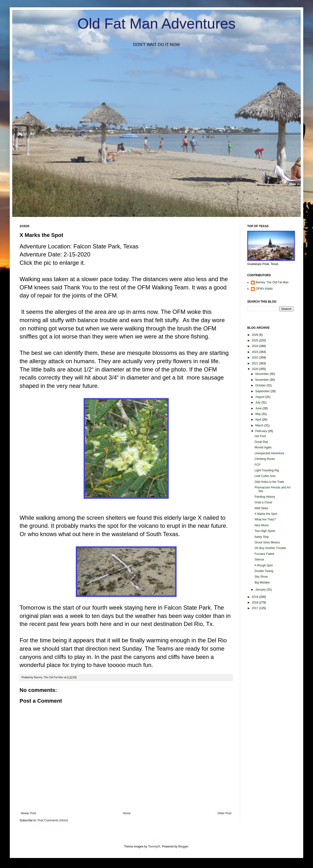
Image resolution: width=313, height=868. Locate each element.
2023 (256, 352)
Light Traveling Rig (267, 470)
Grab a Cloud (263, 502)
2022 (256, 358)
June (259, 408)
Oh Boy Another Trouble (270, 548)
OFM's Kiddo (264, 289)
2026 (256, 335)
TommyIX (154, 847)
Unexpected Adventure (269, 453)
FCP (257, 465)
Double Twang (264, 571)
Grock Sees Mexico (267, 542)
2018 (256, 603)
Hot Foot (260, 436)
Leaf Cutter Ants (265, 476)
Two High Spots (265, 531)
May (258, 414)
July (258, 402)
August (260, 397)
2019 (256, 597)
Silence (259, 560)
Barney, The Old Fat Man (272, 282)
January (261, 590)
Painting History (265, 497)
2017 (256, 608)
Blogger (183, 847)
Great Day (261, 442)
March (260, 425)
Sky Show (261, 577)
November (263, 380)
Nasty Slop (262, 537)
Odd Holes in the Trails (269, 482)
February (262, 431)
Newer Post (28, 813)
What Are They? (265, 519)
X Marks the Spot (266, 514)
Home (127, 813)
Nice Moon (262, 525)
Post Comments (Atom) (53, 820)
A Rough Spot (264, 565)
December (263, 374)
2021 (256, 363)
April (259, 420)
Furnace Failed (264, 554)
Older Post (224, 813)
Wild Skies (261, 508)
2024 (256, 346)
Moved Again (263, 447)
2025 (256, 340)
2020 (256, 369)
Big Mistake (262, 582)
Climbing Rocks (265, 459)
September (263, 391)
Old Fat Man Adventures (157, 24)
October (261, 385)
